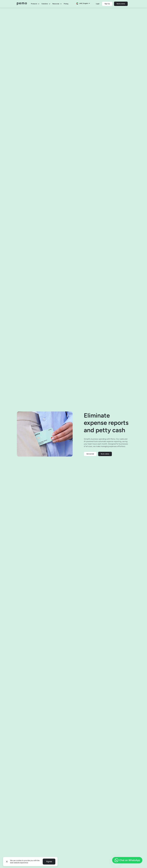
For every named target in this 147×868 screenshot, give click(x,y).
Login (98, 4)
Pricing (66, 4)
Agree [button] (49, 861)
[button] (7, 862)
